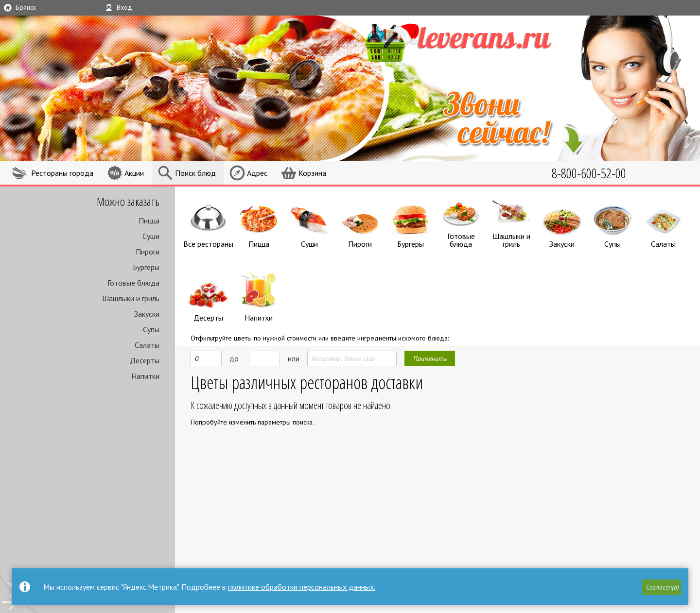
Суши (151, 236)
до (234, 356)
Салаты (147, 345)
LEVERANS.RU (473, 41)
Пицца (149, 221)
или (294, 356)
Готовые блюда (133, 283)
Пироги (148, 252)
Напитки (145, 376)
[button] (662, 587)
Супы (151, 329)
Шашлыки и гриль (131, 298)
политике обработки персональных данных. (302, 587)
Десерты (145, 360)
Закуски (147, 314)
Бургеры (146, 267)
